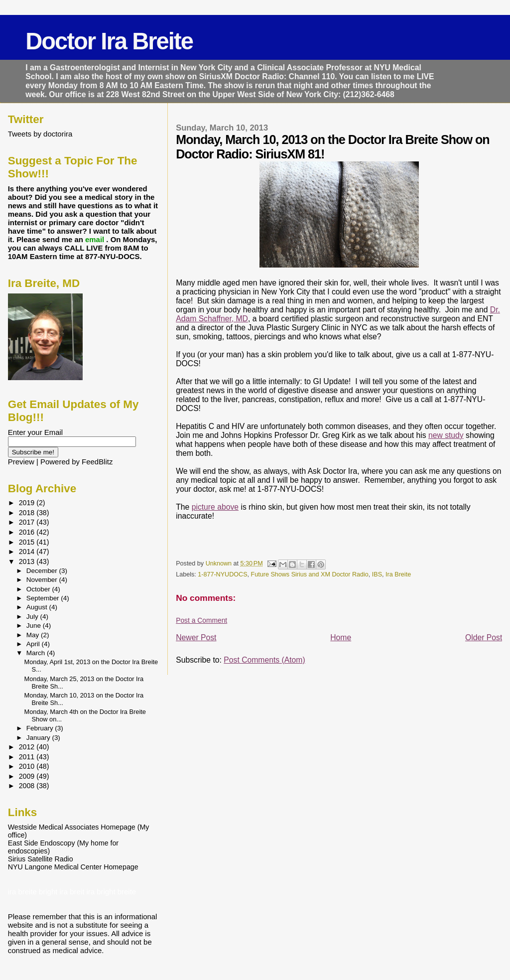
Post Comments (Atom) (264, 660)
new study (446, 435)
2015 (28, 542)
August (38, 607)
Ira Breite (398, 574)
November (43, 580)
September (44, 598)
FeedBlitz (97, 462)
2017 (28, 522)
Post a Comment (201, 620)
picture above (215, 507)
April (34, 644)
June (35, 626)
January (39, 738)
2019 (28, 503)
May (34, 635)
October (39, 589)
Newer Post (196, 637)
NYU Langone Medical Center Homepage (73, 867)
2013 (28, 561)
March (37, 653)
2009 (28, 776)
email (96, 239)
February (41, 728)
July (33, 617)
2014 (28, 552)
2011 (28, 757)
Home (341, 637)
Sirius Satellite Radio (41, 859)
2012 (28, 747)
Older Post (484, 637)
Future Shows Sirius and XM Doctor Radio (310, 574)
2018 (28, 513)
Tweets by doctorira (40, 134)
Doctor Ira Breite (109, 41)
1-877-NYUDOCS (222, 574)
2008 (28, 786)
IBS (377, 574)
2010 (28, 766)
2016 (28, 532)
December (43, 571)
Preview (21, 462)
